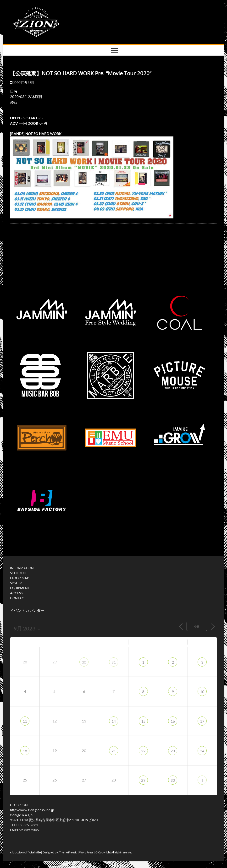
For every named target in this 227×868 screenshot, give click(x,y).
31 (114, 662)
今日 (197, 627)
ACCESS (16, 593)
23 (173, 751)
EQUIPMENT (20, 588)
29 (143, 780)
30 (84, 662)
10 (202, 692)
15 (143, 721)
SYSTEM (16, 583)
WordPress (86, 852)
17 (202, 721)
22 (143, 751)
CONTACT (18, 598)
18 (25, 751)
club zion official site (25, 852)
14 (114, 721)
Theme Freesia (68, 852)
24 (202, 751)
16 (173, 721)
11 (25, 721)
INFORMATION (22, 568)
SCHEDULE (19, 573)
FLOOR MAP (20, 578)
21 (114, 751)
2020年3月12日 (22, 82)
